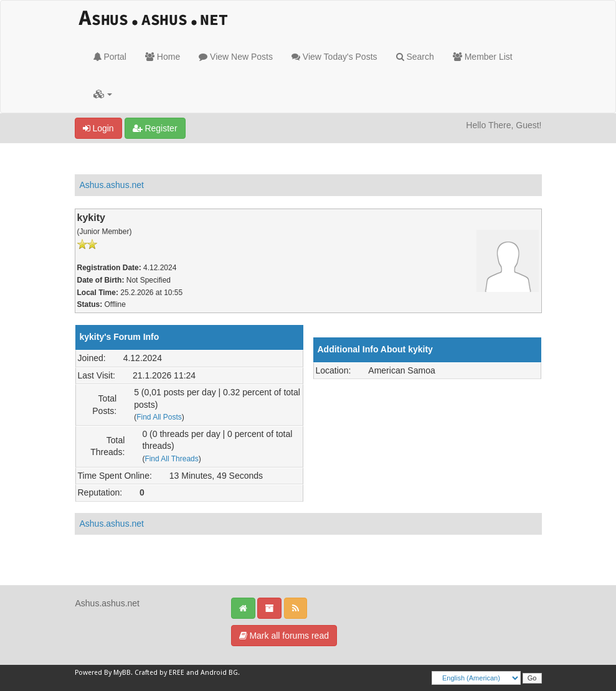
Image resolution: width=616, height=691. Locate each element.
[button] (103, 94)
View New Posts (236, 57)
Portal (110, 57)
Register (155, 128)
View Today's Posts (334, 57)
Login (98, 128)
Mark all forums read (284, 636)
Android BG (219, 673)
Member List (483, 57)
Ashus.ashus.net (112, 185)
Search (415, 57)
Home (163, 57)
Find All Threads (171, 459)
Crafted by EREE (159, 673)
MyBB (122, 673)
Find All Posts (159, 417)
